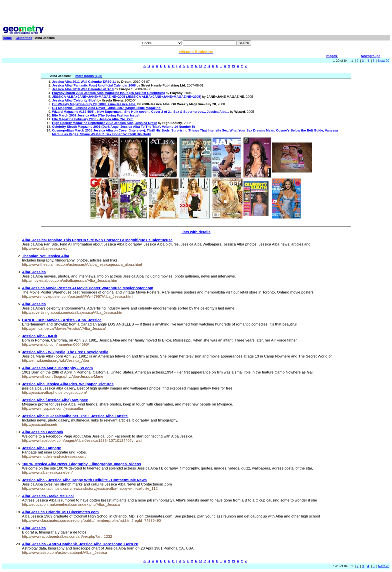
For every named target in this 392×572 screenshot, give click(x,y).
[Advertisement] (196, 13)
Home (7, 38)
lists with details (196, 232)
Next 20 (384, 61)
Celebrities (24, 38)
